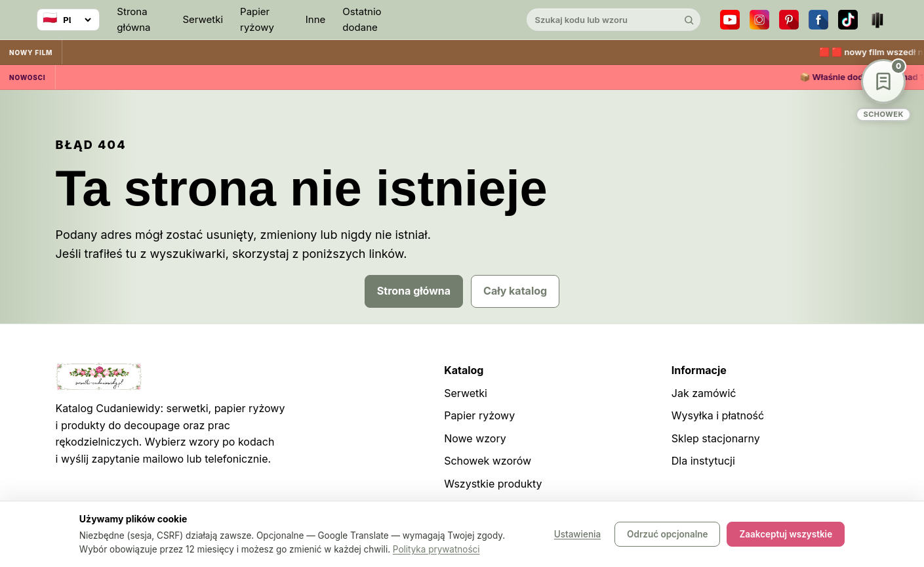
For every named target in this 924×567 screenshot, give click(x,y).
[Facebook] (818, 20)
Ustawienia (577, 534)
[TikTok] (848, 20)
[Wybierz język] (68, 20)
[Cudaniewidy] (462, 20)
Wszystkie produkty (493, 484)
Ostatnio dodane (362, 19)
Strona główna (133, 19)
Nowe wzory (475, 438)
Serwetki (203, 19)
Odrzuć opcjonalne (667, 534)
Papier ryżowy (257, 19)
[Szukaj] (689, 20)
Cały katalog (515, 291)
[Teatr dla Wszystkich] (877, 20)
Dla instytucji (703, 461)
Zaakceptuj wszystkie (786, 534)
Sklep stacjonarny (716, 438)
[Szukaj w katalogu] (602, 20)
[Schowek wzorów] (883, 90)
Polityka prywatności (436, 549)
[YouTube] (730, 20)
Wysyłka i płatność (718, 415)
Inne (316, 19)
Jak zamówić (704, 393)
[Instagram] (759, 20)
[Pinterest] (789, 20)
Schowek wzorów (488, 461)
